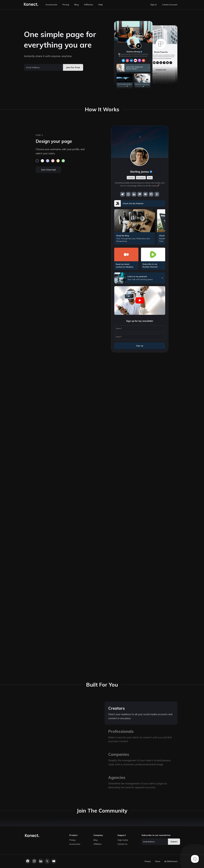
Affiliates (88, 5)
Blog (76, 5)
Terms (158, 861)
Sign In (154, 5)
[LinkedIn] (41, 861)
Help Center (123, 840)
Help (101, 5)
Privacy (148, 861)
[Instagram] (34, 861)
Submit (174, 842)
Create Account (170, 5)
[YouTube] (54, 861)
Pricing (66, 5)
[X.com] (47, 861)
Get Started (48, 170)
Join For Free (73, 67)
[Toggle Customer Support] (195, 859)
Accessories (51, 5)
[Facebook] (28, 861)
